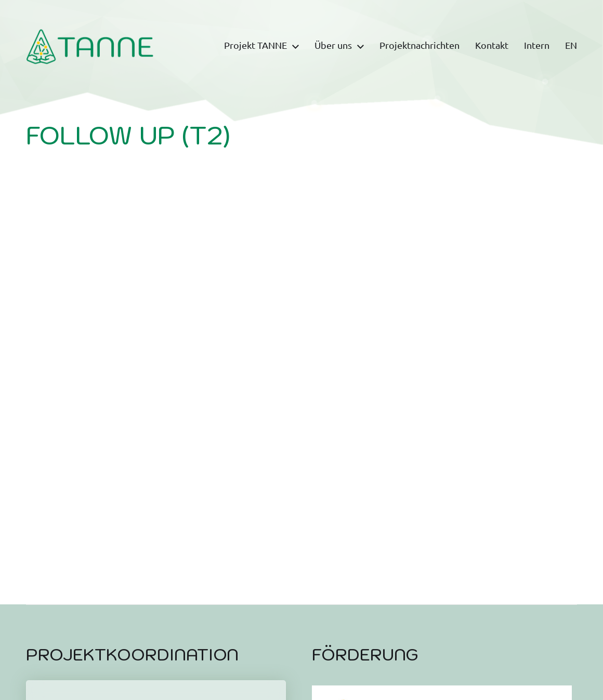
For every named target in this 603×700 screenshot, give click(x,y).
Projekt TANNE (255, 45)
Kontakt (492, 45)
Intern (537, 45)
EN (571, 45)
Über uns (333, 45)
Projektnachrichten (420, 45)
